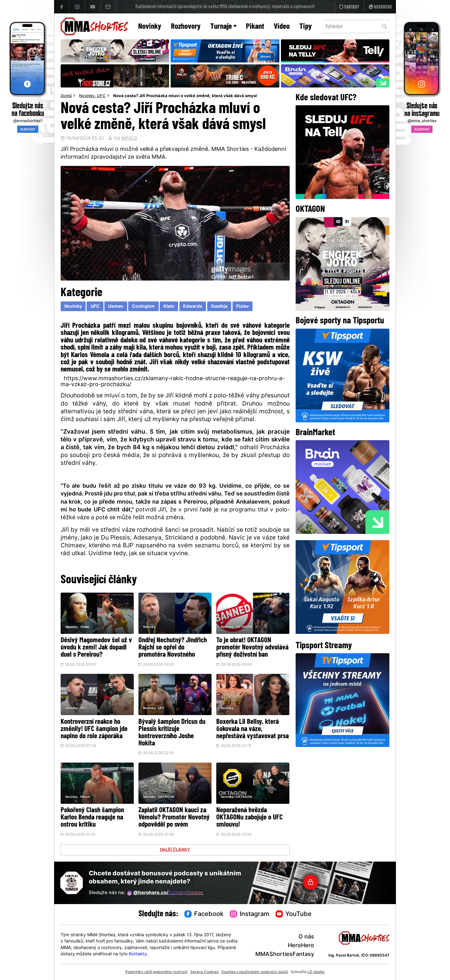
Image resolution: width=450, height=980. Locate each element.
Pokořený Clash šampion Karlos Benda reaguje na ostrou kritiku (92, 818)
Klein (169, 307)
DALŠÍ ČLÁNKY (175, 850)
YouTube (294, 914)
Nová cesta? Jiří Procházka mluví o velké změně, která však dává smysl (185, 96)
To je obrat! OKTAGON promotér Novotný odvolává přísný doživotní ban (252, 648)
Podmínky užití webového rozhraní (156, 972)
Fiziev (242, 307)
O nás (306, 937)
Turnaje (223, 27)
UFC (101, 96)
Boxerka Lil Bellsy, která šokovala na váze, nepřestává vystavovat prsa (252, 729)
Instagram (250, 914)
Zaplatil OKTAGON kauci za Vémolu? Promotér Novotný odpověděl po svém (174, 818)
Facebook (204, 914)
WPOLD (129, 139)
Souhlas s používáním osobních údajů (255, 972)
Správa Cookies (204, 972)
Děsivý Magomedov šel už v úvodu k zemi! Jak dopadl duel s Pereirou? (96, 648)
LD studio (316, 972)
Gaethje (219, 307)
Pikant (255, 27)
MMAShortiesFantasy (285, 955)
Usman (116, 307)
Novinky (150, 27)
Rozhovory (186, 27)
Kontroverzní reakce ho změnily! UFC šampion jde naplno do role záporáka (94, 729)
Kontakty (138, 954)
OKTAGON (244, 627)
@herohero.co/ (165, 893)
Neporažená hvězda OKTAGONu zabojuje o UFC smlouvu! (250, 818)
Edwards (193, 307)
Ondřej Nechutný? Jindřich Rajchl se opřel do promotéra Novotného (173, 648)
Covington (143, 307)
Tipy (306, 27)
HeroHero (301, 946)
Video (282, 27)
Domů (66, 96)
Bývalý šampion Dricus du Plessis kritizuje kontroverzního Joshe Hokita (172, 733)
